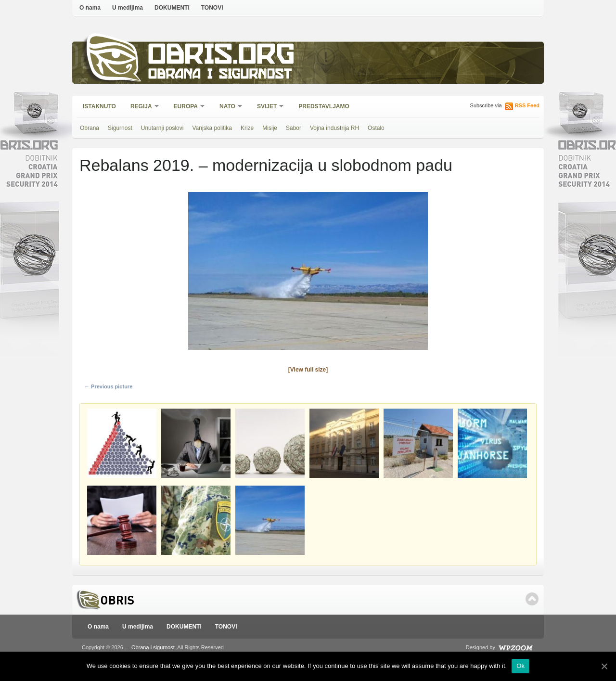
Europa (186, 107)
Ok (520, 666)
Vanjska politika (212, 128)
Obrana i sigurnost (220, 75)
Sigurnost (120, 128)
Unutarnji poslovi (162, 128)
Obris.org (222, 57)
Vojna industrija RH (334, 128)
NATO (228, 107)
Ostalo (376, 128)
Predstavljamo (324, 106)
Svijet (267, 107)
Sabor (294, 128)
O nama (90, 8)
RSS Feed (527, 105)
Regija (142, 107)
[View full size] (308, 370)
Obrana (90, 128)
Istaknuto (99, 106)
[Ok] (604, 666)
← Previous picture (108, 386)
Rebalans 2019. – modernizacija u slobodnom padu (266, 165)
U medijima (128, 8)
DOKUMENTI (172, 8)
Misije (270, 128)
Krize (247, 128)
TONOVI (212, 8)
